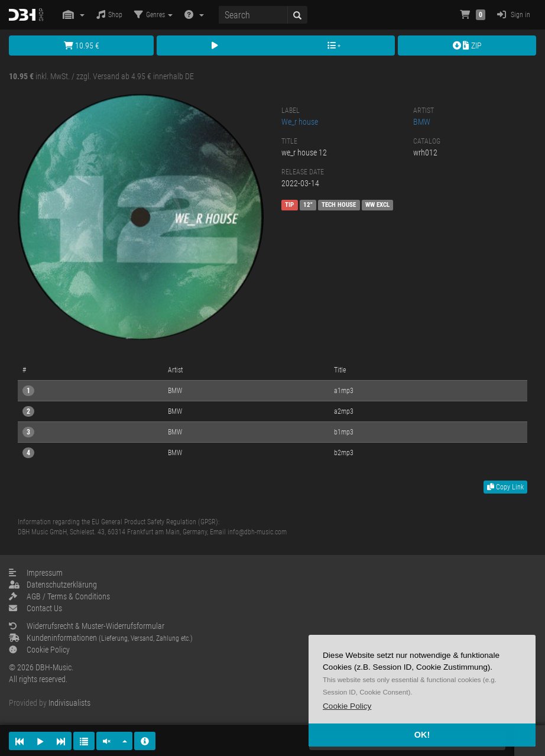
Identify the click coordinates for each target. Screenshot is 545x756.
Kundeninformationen (101, 638)
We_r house (300, 122)
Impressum (36, 573)
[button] (347, 706)
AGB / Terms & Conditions (59, 596)
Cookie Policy (39, 650)
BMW (422, 122)
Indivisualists (69, 703)
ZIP (467, 46)
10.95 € (82, 46)
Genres (153, 14)
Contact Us (35, 608)
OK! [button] (422, 735)
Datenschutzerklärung (53, 585)
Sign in (514, 14)
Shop (109, 14)
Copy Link (505, 487)
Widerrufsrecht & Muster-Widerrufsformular (87, 626)
